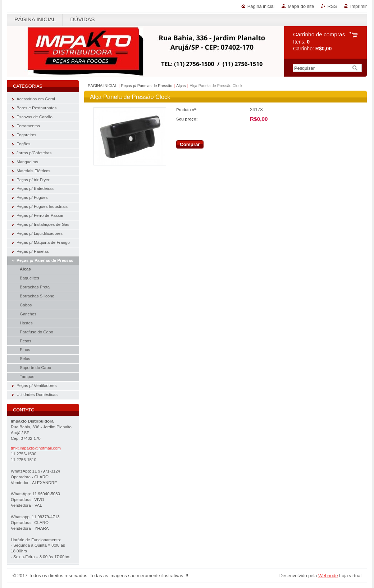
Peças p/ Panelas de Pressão (147, 86)
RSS (332, 6)
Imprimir (359, 6)
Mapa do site (301, 6)
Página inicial (261, 6)
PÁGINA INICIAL (102, 86)
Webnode (328, 576)
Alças (181, 86)
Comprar (190, 144)
